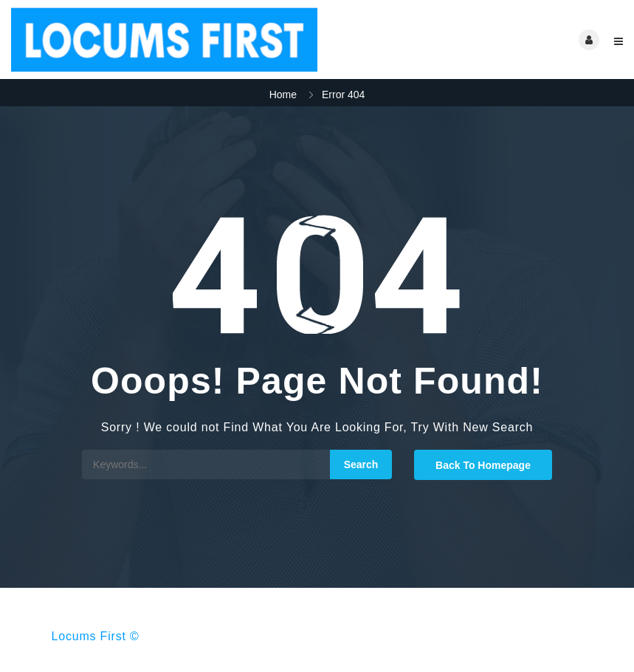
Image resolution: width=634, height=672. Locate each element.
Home (283, 95)
